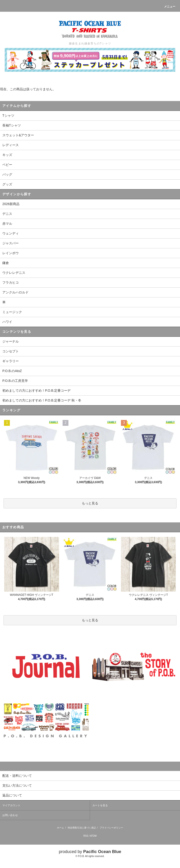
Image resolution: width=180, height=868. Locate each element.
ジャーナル (11, 341)
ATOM (93, 836)
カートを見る (100, 805)
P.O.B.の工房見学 (15, 381)
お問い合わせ (10, 815)
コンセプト (11, 351)
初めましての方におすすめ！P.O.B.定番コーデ (36, 391)
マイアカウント (11, 805)
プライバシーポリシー (111, 828)
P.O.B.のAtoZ (12, 371)
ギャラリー (11, 361)
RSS (86, 836)
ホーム (60, 828)
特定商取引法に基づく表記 (82, 828)
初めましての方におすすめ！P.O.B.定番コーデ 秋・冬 (42, 400)
